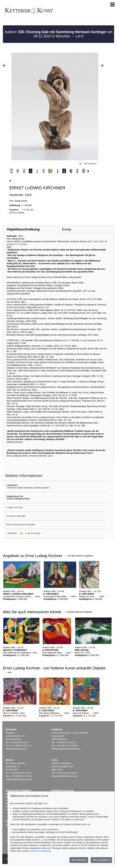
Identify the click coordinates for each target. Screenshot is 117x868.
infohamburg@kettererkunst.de (66, 749)
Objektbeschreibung (23, 229)
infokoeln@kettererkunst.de (64, 776)
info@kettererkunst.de (16, 749)
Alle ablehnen (79, 860)
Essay (67, 229)
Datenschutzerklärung (41, 851)
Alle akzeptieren (101, 860)
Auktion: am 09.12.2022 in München (58, 34)
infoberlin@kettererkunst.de (19, 779)
